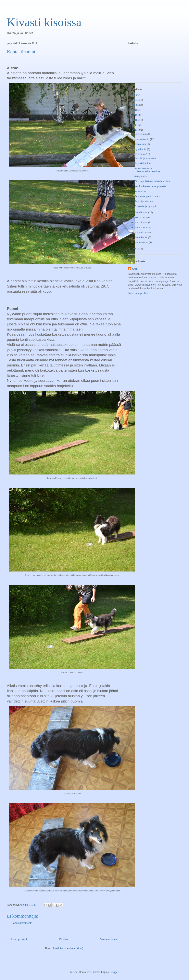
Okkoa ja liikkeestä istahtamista (152, 181)
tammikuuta (142, 242)
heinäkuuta (142, 212)
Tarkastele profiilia (138, 293)
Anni (135, 269)
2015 (135, 120)
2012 (135, 249)
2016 (135, 115)
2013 (135, 130)
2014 (135, 125)
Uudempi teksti (18, 939)
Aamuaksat (141, 191)
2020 (135, 105)
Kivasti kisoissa (44, 22)
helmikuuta (142, 237)
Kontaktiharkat (142, 163)
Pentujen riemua (144, 201)
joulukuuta (141, 134)
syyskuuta (141, 149)
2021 (135, 100)
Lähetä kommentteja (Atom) (67, 948)
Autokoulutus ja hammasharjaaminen (148, 170)
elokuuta (140, 154)
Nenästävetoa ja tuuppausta (150, 186)
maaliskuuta (142, 232)
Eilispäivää (140, 176)
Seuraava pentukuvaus (147, 196)
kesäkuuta (141, 218)
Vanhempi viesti (109, 939)
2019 (135, 110)
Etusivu (63, 939)
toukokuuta (142, 222)
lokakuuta (141, 144)
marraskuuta (143, 139)
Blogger (114, 972)
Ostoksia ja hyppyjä (145, 206)
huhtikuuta (141, 228)
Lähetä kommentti (22, 923)
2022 (135, 95)
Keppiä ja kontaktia (145, 158)
